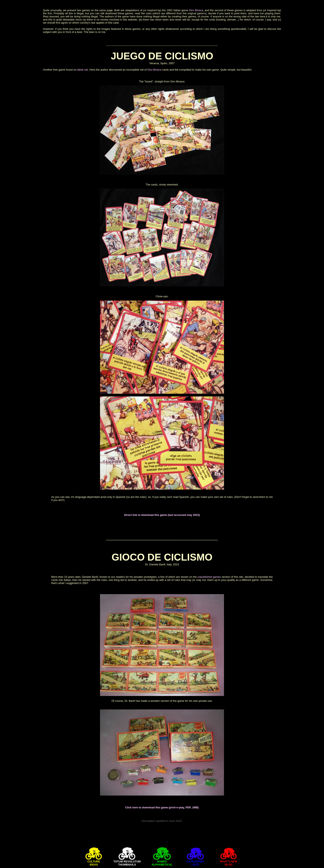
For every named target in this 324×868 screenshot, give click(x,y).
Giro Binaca (196, 10)
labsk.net (83, 70)
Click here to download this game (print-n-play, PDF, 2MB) (162, 807)
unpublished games (209, 577)
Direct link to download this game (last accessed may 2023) (162, 515)
